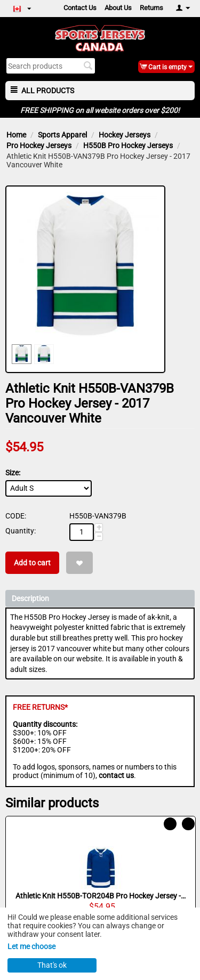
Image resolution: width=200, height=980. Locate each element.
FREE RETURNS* (40, 707)
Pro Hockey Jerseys (39, 145)
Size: (13, 473)
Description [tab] (101, 598)
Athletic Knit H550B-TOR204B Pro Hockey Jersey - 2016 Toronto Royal (101, 896)
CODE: (16, 516)
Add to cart (32, 563)
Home (16, 135)
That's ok (52, 965)
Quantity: (21, 531)
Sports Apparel (62, 135)
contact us (116, 775)
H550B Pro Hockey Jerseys (128, 145)
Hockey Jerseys (125, 135)
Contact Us (80, 8)
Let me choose (31, 946)
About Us (118, 8)
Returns (151, 8)
